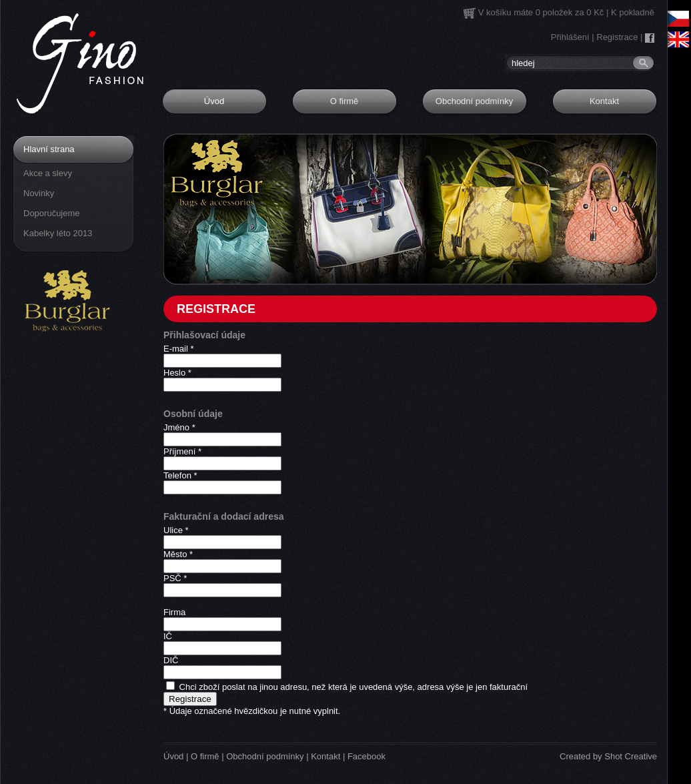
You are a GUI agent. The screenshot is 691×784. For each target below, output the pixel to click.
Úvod (214, 101)
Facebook (367, 756)
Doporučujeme (52, 213)
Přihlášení (570, 37)
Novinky (39, 193)
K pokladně (633, 12)
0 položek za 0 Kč (570, 12)
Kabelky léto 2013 (58, 233)
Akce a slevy (48, 173)
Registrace (617, 37)
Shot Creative (631, 756)
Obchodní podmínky (474, 101)
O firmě (344, 101)
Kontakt (604, 101)
